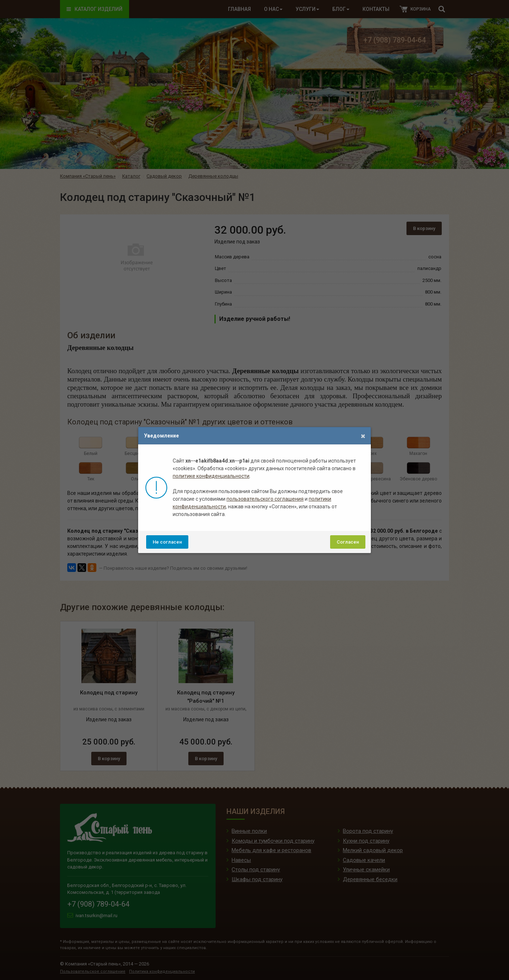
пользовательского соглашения (265, 499)
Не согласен (167, 542)
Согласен (348, 542)
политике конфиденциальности (211, 476)
